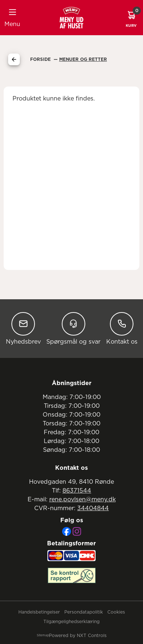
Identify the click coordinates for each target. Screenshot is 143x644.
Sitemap (43, 636)
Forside (41, 59)
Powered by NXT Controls (78, 636)
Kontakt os (122, 328)
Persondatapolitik (84, 612)
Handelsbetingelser (39, 612)
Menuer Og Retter (83, 59)
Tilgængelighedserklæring (71, 622)
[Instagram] (77, 531)
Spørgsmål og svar (73, 328)
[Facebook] (67, 531)
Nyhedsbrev (23, 328)
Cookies (116, 612)
